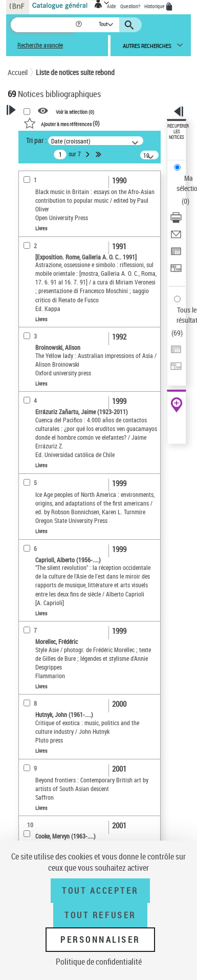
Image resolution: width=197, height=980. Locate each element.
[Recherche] (43, 25)
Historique (155, 6)
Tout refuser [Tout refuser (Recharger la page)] (100, 915)
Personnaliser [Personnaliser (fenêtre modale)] (100, 940)
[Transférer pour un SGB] (176, 271)
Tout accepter (100, 891)
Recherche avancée (40, 45)
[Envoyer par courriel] (176, 238)
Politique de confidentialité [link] (99, 962)
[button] (80, 25)
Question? (130, 6)
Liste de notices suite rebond (75, 72)
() (62, 123)
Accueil (18, 72)
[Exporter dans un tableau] (176, 255)
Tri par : (36, 140)
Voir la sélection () (75, 111)
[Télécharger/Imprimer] (176, 221)
